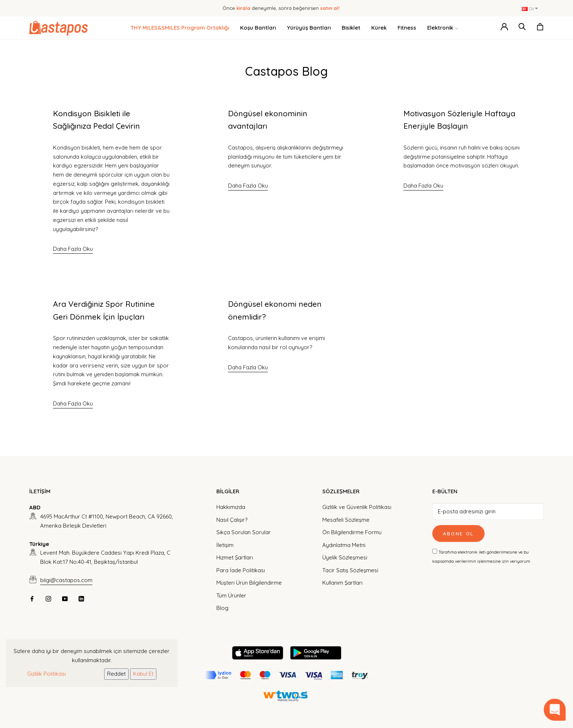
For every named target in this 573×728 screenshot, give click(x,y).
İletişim (225, 545)
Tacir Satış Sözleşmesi (350, 570)
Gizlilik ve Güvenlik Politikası (357, 507)
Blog (222, 608)
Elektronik (443, 28)
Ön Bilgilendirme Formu (352, 532)
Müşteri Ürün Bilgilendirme (249, 583)
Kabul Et (143, 674)
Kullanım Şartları (342, 583)
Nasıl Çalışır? (232, 520)
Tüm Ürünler (231, 595)
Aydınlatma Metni (344, 545)
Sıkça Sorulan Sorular (244, 532)
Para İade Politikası (241, 570)
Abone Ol (458, 533)
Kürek (379, 28)
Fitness (407, 28)
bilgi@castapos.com (66, 580)
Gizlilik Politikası (46, 674)
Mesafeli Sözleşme (346, 520)
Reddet (116, 674)
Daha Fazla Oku (73, 249)
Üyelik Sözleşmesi (345, 557)
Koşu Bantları (258, 28)
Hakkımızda (231, 507)
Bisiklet (351, 28)
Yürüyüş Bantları (309, 28)
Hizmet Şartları (235, 557)
